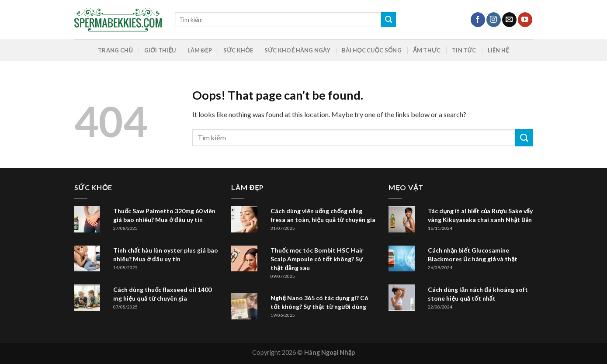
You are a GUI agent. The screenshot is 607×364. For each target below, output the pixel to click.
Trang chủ (115, 50)
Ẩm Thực (427, 50)
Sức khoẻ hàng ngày (297, 50)
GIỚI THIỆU (160, 50)
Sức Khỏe (238, 50)
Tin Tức (464, 50)
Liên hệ (498, 50)
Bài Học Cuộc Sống (372, 50)
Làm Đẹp (200, 50)
